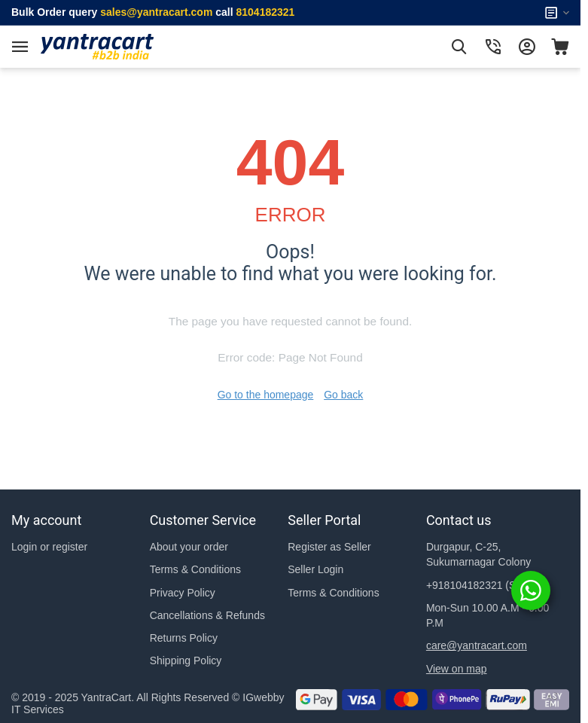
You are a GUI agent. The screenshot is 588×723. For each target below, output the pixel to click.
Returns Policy (184, 638)
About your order (189, 547)
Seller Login (315, 569)
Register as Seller (329, 547)
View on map (457, 669)
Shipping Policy (186, 660)
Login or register (49, 547)
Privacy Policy (183, 593)
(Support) (488, 585)
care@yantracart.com (477, 645)
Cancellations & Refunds (207, 615)
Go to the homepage (266, 395)
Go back (343, 395)
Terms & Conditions (195, 569)
